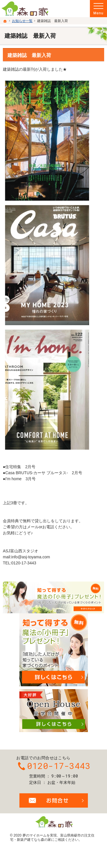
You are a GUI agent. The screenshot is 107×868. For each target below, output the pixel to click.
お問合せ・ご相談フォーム (54, 800)
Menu (98, 9)
